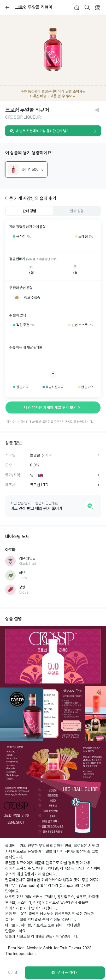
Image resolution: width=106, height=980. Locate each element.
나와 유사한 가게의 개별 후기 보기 (53, 407)
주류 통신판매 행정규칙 (37, 91)
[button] (12, 973)
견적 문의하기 (65, 973)
